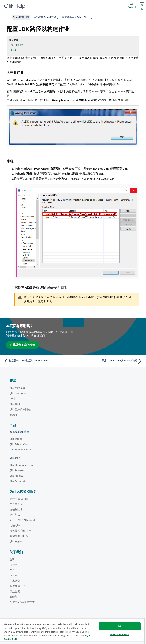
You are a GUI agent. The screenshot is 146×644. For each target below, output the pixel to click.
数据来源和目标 (19, 536)
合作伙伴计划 (18, 586)
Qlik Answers (17, 470)
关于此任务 (17, 45)
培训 (12, 399)
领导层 (13, 565)
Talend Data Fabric (20, 450)
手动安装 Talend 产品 (45, 17)
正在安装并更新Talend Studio (75, 17)
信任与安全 (16, 504)
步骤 (13, 50)
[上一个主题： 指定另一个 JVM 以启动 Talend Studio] (37, 361)
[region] (72, 631)
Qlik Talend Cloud (20, 444)
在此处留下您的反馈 (23, 345)
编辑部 (13, 597)
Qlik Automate (18, 481)
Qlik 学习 (15, 404)
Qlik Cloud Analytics (21, 465)
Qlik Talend (16, 439)
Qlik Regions (17, 541)
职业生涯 (15, 591)
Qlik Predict (16, 476)
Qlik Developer (18, 393)
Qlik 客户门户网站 (20, 409)
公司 (12, 560)
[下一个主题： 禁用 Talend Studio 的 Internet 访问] (109, 361)
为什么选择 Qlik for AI (22, 520)
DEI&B (13, 575)
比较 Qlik (15, 525)
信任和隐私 (16, 509)
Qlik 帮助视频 (17, 388)
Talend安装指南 (21, 17)
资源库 (13, 415)
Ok (120, 626)
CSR (12, 570)
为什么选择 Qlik (19, 499)
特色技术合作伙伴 (20, 531)
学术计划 (15, 581)
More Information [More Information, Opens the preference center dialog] (120, 634)
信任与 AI (15, 515)
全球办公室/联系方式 (22, 602)
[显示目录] (8, 17)
